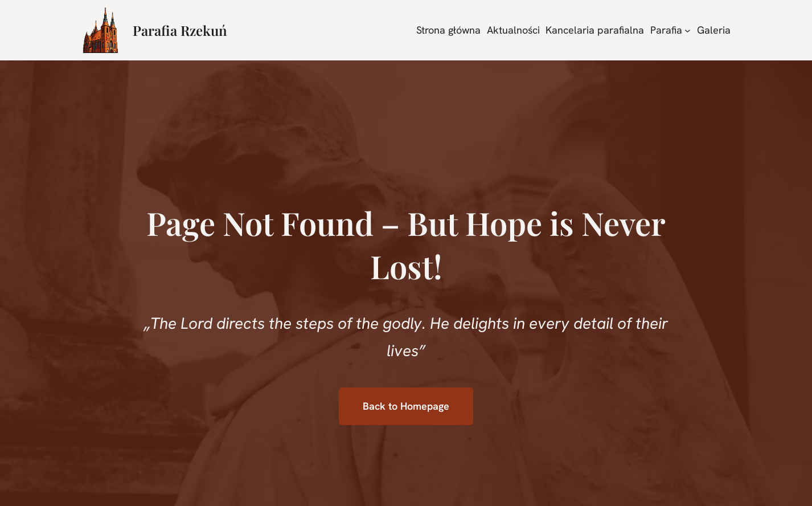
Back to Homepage (406, 406)
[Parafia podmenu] (688, 30)
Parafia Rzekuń (180, 30)
